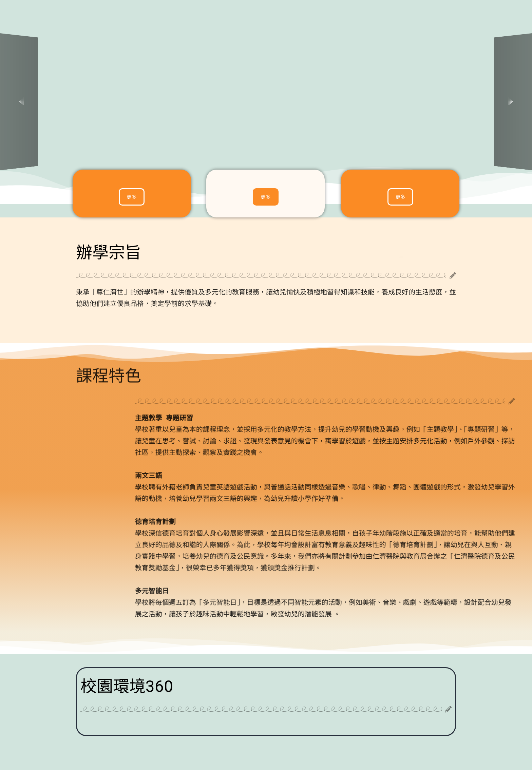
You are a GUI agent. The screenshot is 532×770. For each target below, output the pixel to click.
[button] (21, 102)
